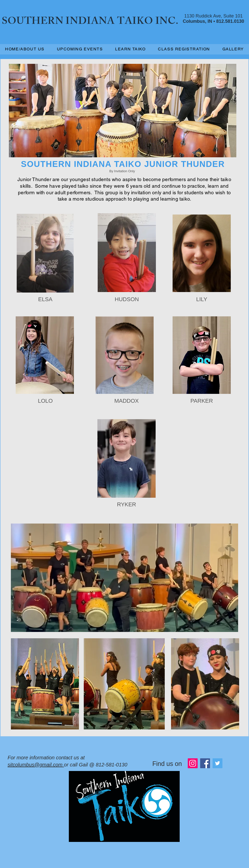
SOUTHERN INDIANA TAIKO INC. (90, 22)
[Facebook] (205, 763)
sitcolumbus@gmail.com (36, 765)
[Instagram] (193, 763)
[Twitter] (217, 763)
